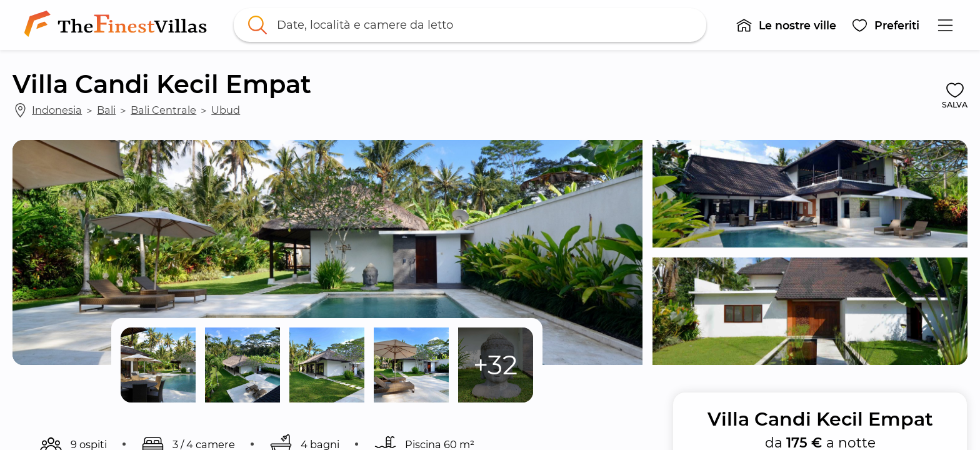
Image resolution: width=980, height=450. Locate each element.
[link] (118, 25)
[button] (786, 25)
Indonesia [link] (57, 110)
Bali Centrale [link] (163, 110)
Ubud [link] (226, 110)
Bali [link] (106, 110)
